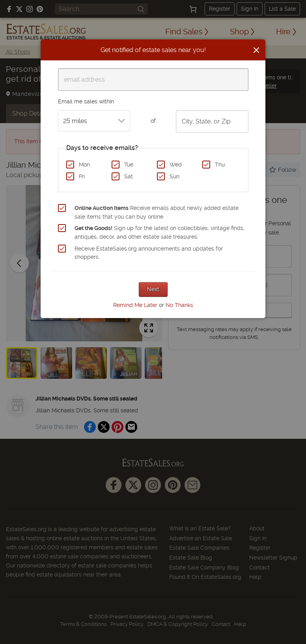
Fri (82, 176)
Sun (174, 176)
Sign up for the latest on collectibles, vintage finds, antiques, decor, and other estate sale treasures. (160, 232)
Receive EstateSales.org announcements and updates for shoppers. (149, 253)
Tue (129, 165)
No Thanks (179, 305)
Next (153, 289)
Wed (176, 165)
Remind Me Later (135, 305)
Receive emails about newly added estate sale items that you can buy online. (157, 212)
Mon (84, 165)
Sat (129, 176)
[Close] (256, 50)
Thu (220, 165)
